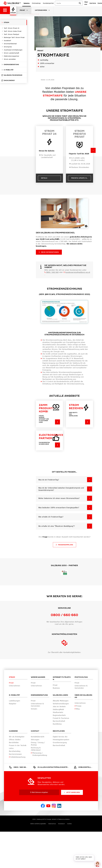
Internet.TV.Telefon (62, 678)
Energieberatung (39, 695)
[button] (93, 150)
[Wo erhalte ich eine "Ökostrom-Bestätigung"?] (90, 526)
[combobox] (68, 3)
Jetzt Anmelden (72, 792)
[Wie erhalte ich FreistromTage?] (90, 517)
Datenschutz (52, 824)
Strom (12, 677)
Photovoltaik (81, 677)
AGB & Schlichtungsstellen (38, 824)
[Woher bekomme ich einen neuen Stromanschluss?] (90, 498)
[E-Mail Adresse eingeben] (39, 792)
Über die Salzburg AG (83, 696)
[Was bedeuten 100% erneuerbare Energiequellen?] (90, 507)
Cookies (69, 824)
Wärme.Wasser (38, 677)
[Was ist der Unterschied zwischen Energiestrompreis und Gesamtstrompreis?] (90, 489)
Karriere (13, 731)
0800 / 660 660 (52, 272)
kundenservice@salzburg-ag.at (78, 272)
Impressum (61, 824)
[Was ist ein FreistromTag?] (90, 480)
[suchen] (80, 3)
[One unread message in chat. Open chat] (98, 864)
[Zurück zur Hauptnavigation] (5, 10)
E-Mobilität (14, 695)
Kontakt (35, 731)
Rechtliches (59, 731)
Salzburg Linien (60, 695)
